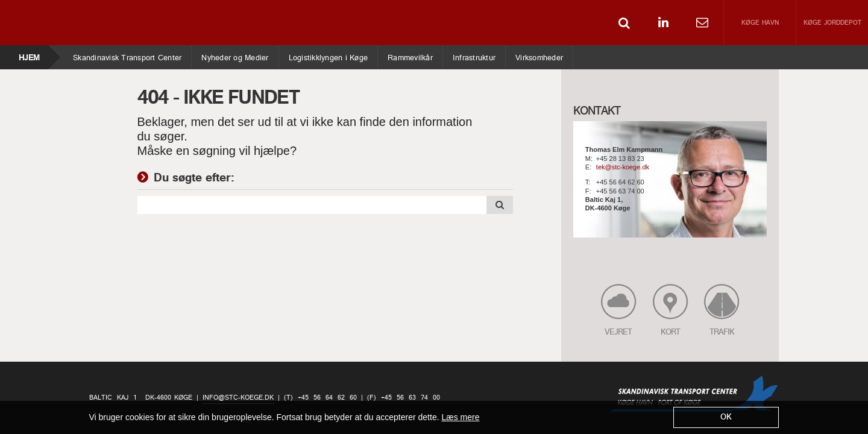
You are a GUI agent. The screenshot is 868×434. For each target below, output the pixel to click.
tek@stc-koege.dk (623, 168)
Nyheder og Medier (234, 55)
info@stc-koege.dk (238, 398)
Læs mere (460, 417)
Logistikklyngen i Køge (328, 55)
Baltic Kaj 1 (113, 398)
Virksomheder (539, 55)
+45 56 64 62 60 (620, 183)
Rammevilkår (410, 55)
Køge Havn (760, 23)
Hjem (29, 55)
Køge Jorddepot (832, 23)
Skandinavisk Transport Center (127, 55)
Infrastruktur (474, 55)
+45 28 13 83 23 (620, 159)
